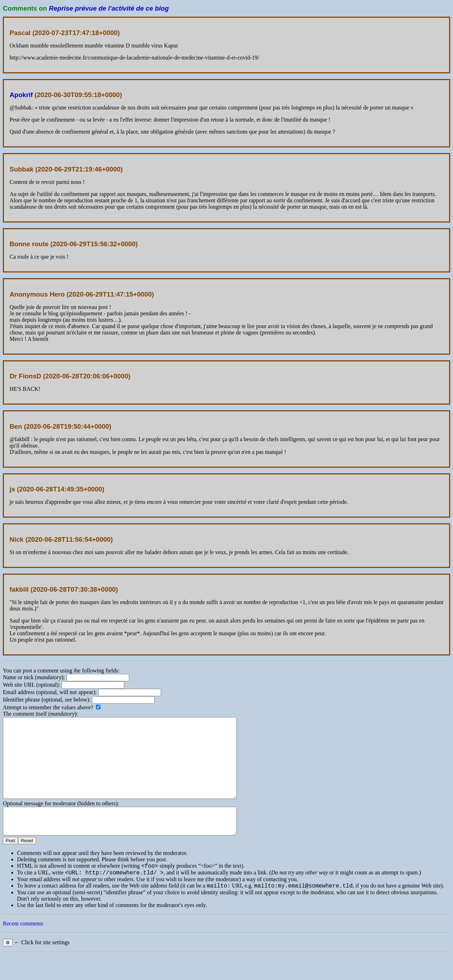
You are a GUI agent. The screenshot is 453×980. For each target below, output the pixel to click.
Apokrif (21, 95)
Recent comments (23, 948)
